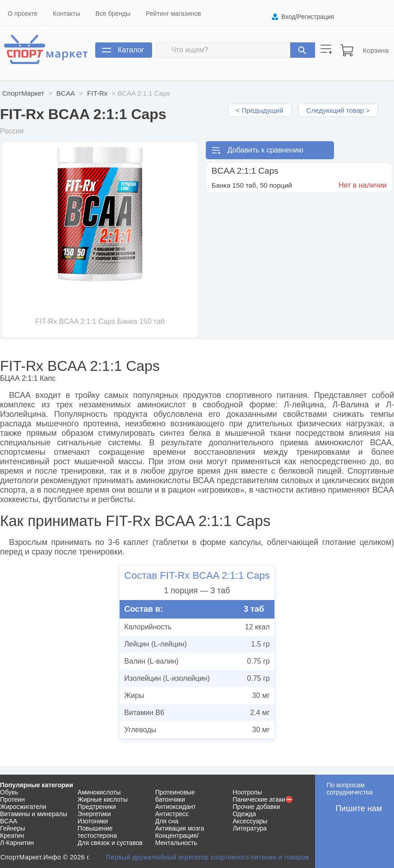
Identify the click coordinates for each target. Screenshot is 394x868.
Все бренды (113, 14)
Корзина (376, 50)
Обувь (9, 792)
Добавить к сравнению (265, 150)
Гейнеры (13, 828)
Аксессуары (250, 821)
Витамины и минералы (34, 814)
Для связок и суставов (110, 843)
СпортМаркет (23, 93)
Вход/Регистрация (308, 17)
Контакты (66, 14)
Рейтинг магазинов (173, 14)
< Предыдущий (260, 110)
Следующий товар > (338, 110)
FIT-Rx (97, 93)
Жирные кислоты (103, 799)
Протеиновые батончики (175, 796)
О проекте (23, 14)
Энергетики (94, 814)
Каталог (131, 50)
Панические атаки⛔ (263, 799)
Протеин (12, 799)
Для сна (167, 821)
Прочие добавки (257, 807)
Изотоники (93, 821)
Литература (250, 828)
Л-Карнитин (17, 843)
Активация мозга (180, 828)
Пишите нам (359, 808)
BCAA (66, 93)
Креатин (12, 836)
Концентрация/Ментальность (177, 839)
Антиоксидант (176, 807)
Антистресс (172, 814)
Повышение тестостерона (97, 832)
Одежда (245, 814)
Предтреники (97, 807)
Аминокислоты (99, 792)
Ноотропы (248, 792)
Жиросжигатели (23, 807)
